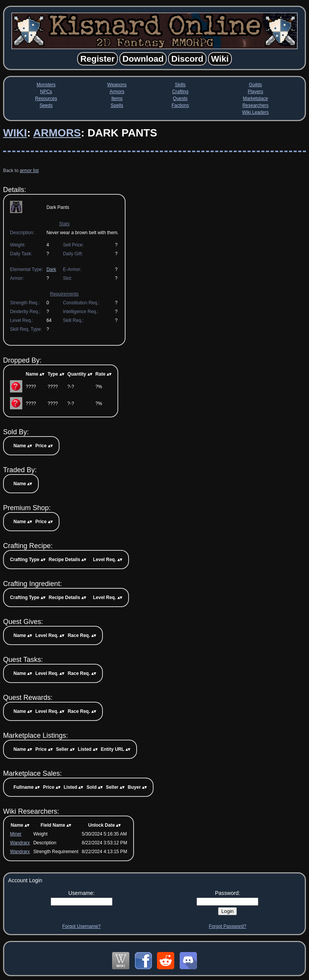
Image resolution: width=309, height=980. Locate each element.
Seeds (46, 105)
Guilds (255, 85)
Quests (180, 98)
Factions (180, 105)
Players (255, 92)
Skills (180, 85)
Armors (117, 92)
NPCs (46, 92)
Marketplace (255, 98)
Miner (16, 834)
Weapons (117, 85)
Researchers (255, 105)
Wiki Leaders (255, 112)
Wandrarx (20, 843)
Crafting (180, 92)
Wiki (15, 133)
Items (117, 98)
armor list (29, 171)
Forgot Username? (81, 926)
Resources (46, 98)
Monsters (46, 85)
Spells (117, 105)
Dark (51, 269)
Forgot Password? (227, 926)
